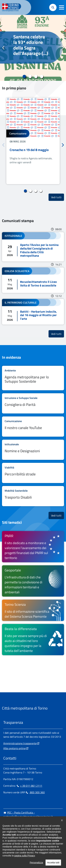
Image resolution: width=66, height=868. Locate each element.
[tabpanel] (33, 48)
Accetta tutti (53, 865)
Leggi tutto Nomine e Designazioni (33, 450)
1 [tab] (24, 77)
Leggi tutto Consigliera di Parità (33, 403)
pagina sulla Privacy (25, 858)
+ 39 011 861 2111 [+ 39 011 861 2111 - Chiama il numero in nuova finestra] (29, 786)
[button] (62, 7)
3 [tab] (36, 77)
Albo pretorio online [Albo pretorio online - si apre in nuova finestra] (14, 748)
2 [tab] (30, 77)
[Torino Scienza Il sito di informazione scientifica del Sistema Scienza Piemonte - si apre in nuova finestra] (33, 610)
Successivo (63, 48)
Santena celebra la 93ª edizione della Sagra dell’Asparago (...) (31, 45)
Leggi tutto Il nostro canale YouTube (33, 427)
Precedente (3, 48)
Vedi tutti (58, 197)
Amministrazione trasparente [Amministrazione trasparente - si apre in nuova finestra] (20, 743)
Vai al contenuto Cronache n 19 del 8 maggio (33, 141)
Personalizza (36, 865)
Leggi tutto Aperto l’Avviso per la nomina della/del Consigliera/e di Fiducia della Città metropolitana (33, 247)
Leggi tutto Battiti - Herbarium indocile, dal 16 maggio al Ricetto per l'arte (33, 312)
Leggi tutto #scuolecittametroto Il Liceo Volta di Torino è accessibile (33, 280)
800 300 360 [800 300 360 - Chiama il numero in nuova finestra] (35, 792)
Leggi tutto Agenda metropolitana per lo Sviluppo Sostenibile (33, 378)
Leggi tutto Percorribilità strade (33, 473)
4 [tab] (42, 77)
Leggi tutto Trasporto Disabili (33, 496)
